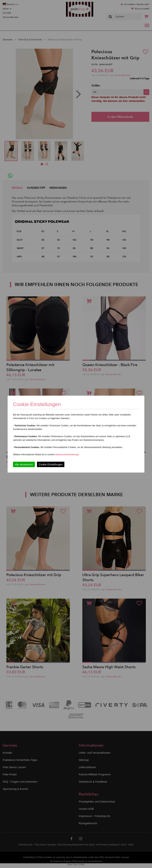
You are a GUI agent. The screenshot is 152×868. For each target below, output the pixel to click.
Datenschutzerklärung (67, 454)
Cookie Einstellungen (51, 464)
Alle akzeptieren (24, 464)
